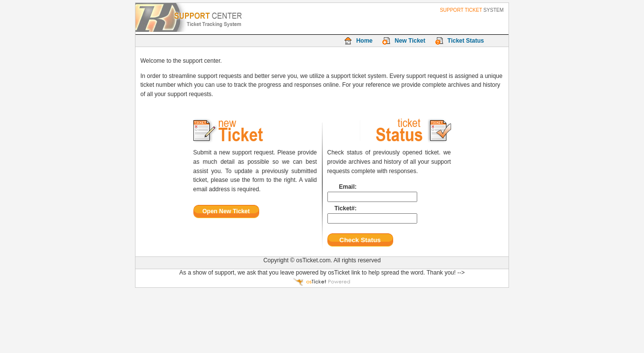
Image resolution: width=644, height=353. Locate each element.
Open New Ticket (226, 211)
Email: (348, 187)
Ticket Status (466, 41)
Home (364, 41)
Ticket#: (345, 208)
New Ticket (410, 41)
